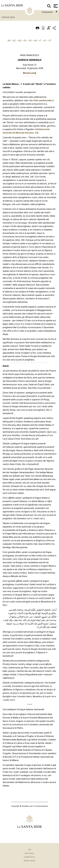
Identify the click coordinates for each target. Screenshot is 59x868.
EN (20, 41)
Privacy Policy (30, 861)
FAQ (30, 850)
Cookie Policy (30, 857)
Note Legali (30, 853)
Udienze (6, 17)
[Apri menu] (55, 6)
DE (14, 41)
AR (9, 41)
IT (40, 41)
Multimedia (30, 73)
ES (25, 41)
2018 (13, 17)
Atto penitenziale (43, 100)
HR (35, 41)
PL (45, 41)
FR (30, 41)
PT (50, 41)
